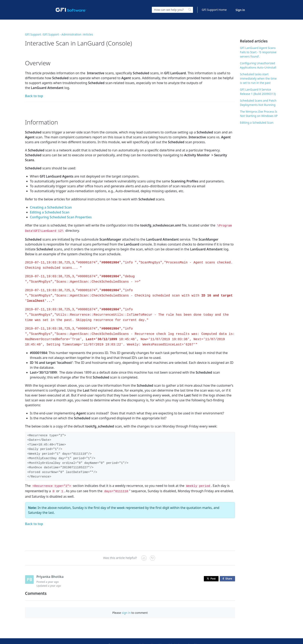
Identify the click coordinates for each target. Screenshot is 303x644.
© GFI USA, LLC (117, 637)
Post (211, 571)
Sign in (240, 10)
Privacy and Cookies (187, 637)
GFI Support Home (214, 10)
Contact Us (132, 637)
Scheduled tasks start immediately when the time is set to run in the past (258, 78)
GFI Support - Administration (62, 34)
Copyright (168, 637)
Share (228, 571)
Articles (88, 34)
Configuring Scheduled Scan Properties (61, 217)
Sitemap (146, 637)
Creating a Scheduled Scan (51, 207)
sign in (126, 605)
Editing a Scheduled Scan (50, 212)
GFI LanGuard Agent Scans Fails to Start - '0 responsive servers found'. (258, 52)
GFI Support (33, 34)
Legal (156, 637)
